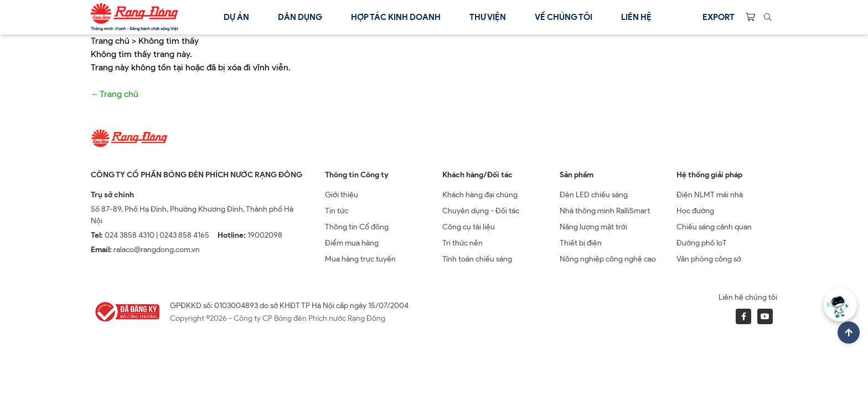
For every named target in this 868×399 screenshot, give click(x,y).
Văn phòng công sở (709, 259)
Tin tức (337, 211)
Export (719, 17)
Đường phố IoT (702, 243)
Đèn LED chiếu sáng (594, 195)
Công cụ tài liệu (469, 227)
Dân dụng (300, 17)
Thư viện (488, 17)
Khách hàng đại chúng (480, 195)
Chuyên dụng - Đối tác (481, 211)
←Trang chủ (115, 94)
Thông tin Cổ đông (357, 227)
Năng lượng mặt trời (593, 227)
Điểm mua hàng (352, 243)
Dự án (236, 17)
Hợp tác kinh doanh (396, 17)
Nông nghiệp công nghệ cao (608, 259)
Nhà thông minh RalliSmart (605, 211)
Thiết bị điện (581, 243)
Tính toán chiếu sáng (477, 259)
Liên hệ (636, 17)
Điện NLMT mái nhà (710, 195)
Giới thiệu (342, 195)
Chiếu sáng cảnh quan (714, 227)
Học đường (695, 211)
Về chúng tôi (564, 17)
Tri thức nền (463, 243)
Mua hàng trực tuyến (360, 259)
